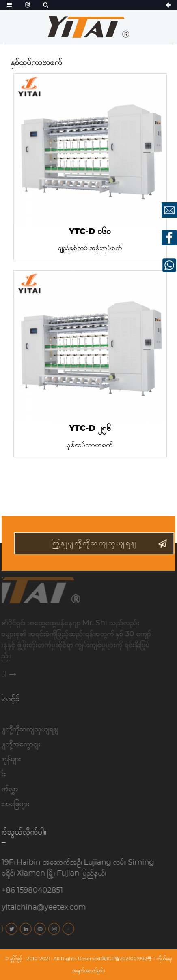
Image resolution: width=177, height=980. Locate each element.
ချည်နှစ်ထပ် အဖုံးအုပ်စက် (90, 248)
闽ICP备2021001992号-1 (128, 958)
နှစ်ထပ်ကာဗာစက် (90, 445)
